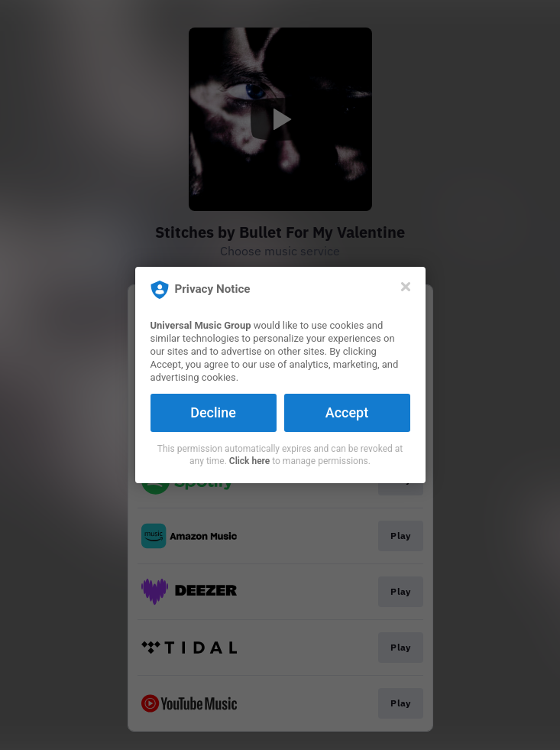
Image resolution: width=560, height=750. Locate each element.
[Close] (406, 287)
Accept (347, 412)
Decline (213, 412)
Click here (249, 461)
